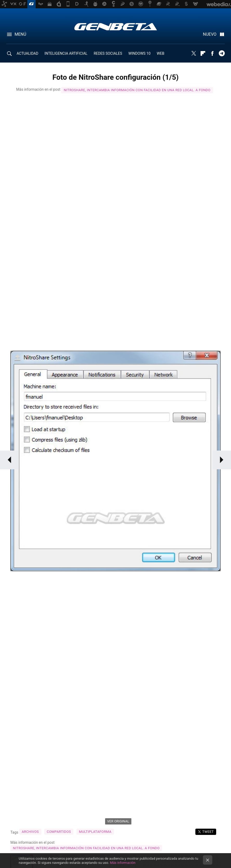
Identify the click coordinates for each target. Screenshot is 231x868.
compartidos (59, 832)
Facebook (212, 53)
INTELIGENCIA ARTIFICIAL (66, 53)
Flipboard (203, 53)
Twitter (194, 53)
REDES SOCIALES (108, 53)
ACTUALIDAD (27, 53)
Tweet (208, 832)
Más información (123, 863)
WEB (161, 53)
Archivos (30, 832)
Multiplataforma (95, 832)
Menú (20, 34)
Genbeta (116, 27)
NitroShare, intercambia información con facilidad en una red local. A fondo (137, 90)
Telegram (222, 53)
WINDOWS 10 (140, 53)
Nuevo (210, 34)
